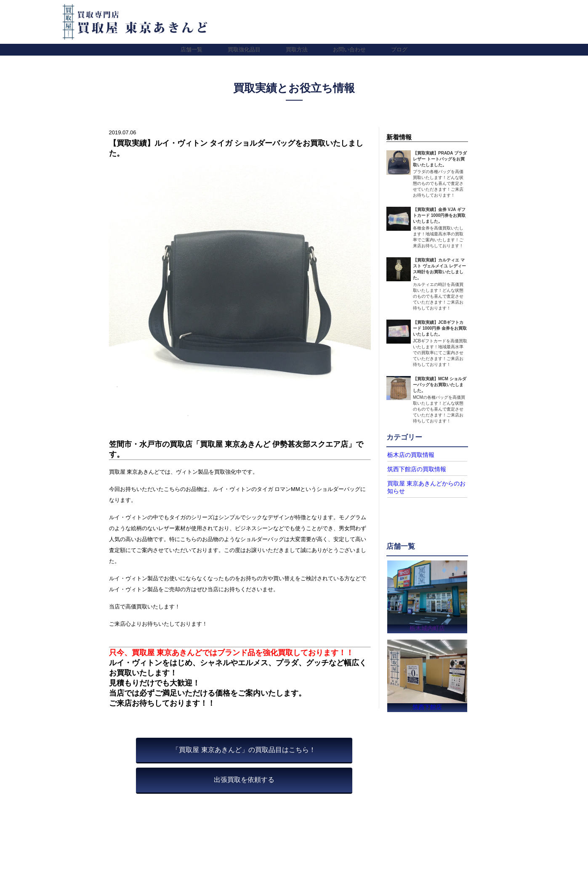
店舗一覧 (192, 49)
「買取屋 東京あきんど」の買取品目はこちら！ (244, 750)
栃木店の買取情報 (407, 455)
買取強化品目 (244, 49)
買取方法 (297, 49)
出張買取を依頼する (244, 780)
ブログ (399, 49)
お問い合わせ (349, 49)
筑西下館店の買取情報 (412, 469)
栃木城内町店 (427, 626)
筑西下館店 (427, 706)
